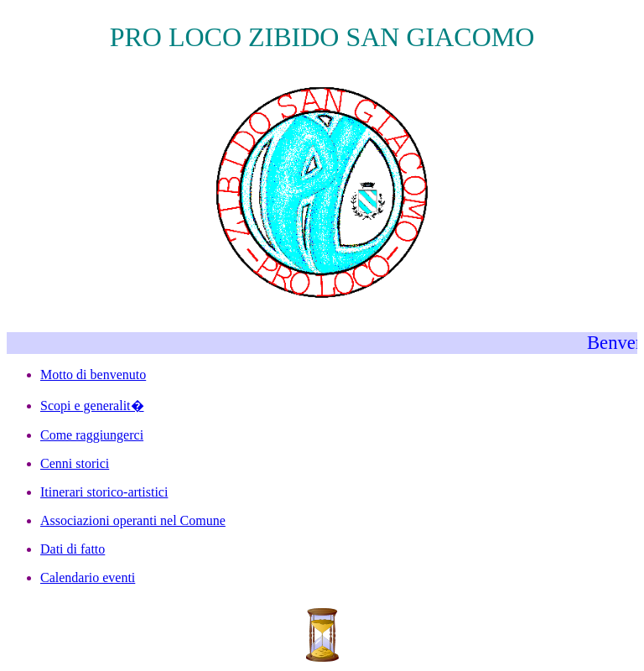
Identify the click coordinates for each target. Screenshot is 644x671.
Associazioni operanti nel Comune (133, 520)
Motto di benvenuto (93, 375)
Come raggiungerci (92, 435)
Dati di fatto (73, 549)
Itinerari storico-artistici (104, 492)
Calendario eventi (88, 577)
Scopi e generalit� (92, 406)
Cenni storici (75, 463)
